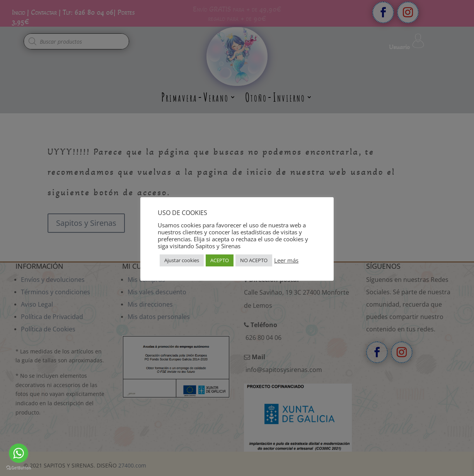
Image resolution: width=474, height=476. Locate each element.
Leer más (286, 260)
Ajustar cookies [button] (182, 260)
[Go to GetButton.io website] (19, 468)
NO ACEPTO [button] (254, 260)
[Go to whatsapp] (19, 453)
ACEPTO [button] (220, 260)
